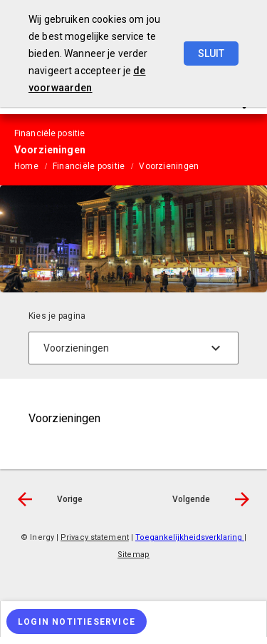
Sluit (211, 53)
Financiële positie (89, 166)
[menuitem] (33, 165)
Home (26, 166)
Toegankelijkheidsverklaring (190, 537)
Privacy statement (95, 537)
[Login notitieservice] (77, 622)
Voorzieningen (169, 166)
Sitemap (133, 554)
